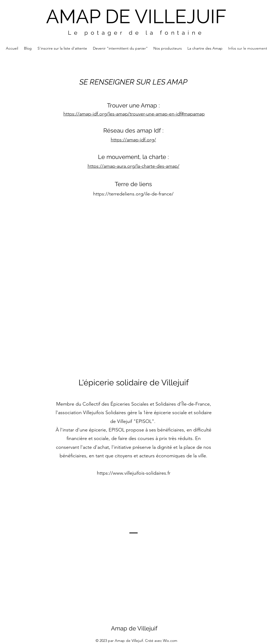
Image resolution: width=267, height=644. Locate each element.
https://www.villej (115, 473)
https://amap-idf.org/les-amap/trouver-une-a (111, 114)
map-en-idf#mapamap (181, 114)
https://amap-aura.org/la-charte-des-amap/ (133, 166)
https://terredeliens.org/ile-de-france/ (133, 194)
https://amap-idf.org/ (133, 140)
